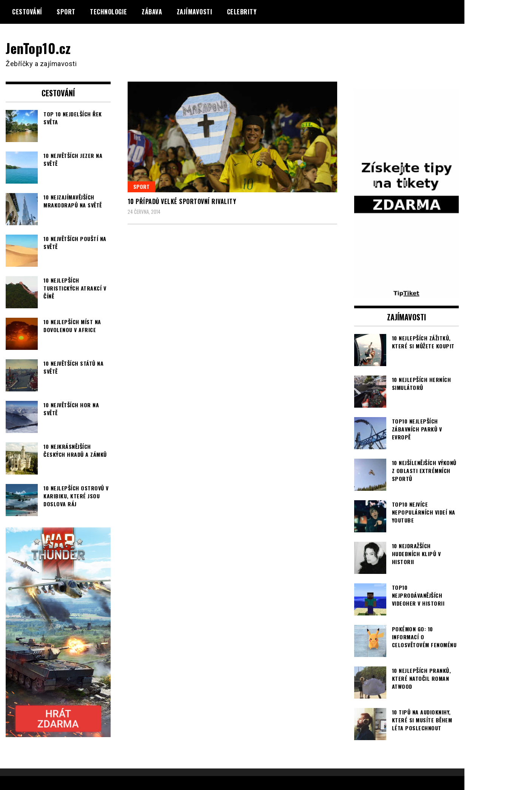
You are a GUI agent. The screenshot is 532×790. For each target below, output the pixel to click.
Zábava (152, 12)
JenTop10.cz (38, 48)
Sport (66, 12)
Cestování (27, 12)
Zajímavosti (195, 12)
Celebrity (242, 12)
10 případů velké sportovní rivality (182, 201)
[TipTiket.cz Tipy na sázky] (407, 293)
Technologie (109, 12)
